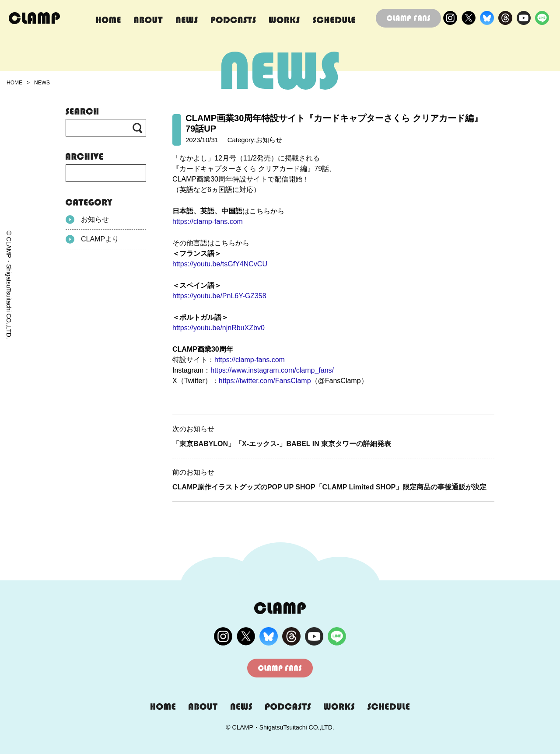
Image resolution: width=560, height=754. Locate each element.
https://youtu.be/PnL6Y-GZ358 (219, 296)
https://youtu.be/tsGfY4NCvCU (220, 264)
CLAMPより (92, 239)
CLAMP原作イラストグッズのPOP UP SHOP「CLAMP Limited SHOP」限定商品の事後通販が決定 (329, 487)
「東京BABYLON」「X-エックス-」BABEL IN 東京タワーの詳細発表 (282, 444)
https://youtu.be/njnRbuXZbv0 (219, 328)
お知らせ (87, 220)
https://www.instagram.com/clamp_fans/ (272, 370)
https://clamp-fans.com (208, 222)
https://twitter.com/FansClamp (265, 381)
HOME (14, 83)
